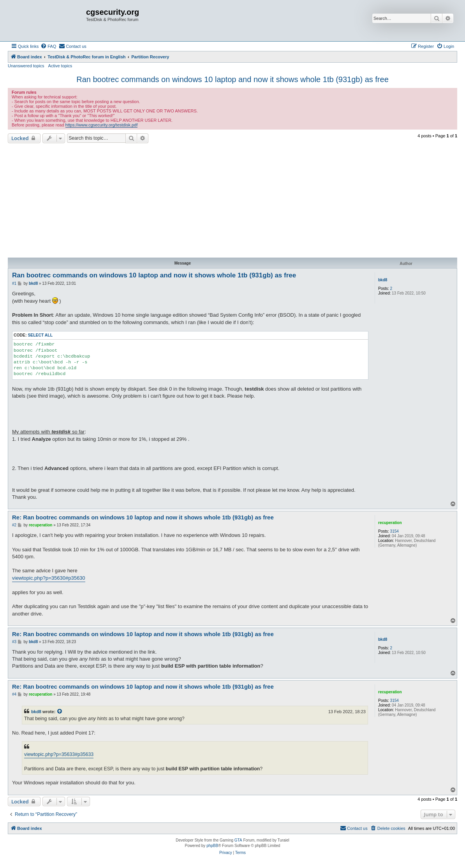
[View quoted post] (60, 712)
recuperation (390, 523)
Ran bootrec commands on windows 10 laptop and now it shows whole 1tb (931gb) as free (232, 79)
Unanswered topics (26, 66)
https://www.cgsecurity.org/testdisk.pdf (102, 125)
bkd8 (383, 280)
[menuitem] (48, 46)
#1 (14, 283)
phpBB (212, 846)
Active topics (60, 66)
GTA (238, 840)
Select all (40, 335)
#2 (14, 525)
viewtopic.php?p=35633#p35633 (59, 754)
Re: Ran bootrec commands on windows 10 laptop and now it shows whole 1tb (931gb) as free (143, 517)
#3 (14, 642)
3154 (395, 531)
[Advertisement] (232, 202)
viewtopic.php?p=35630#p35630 (49, 578)
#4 (14, 694)
